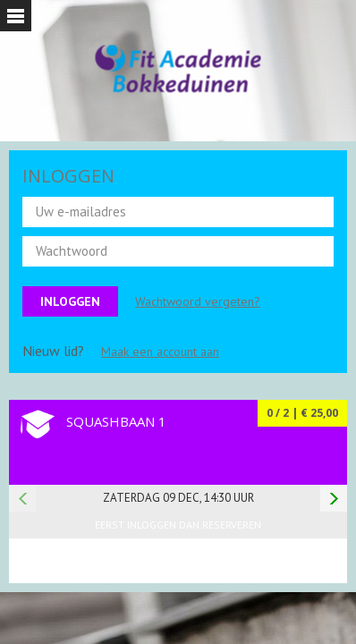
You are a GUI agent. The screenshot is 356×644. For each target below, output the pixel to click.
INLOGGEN (68, 176)
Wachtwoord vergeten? (198, 301)
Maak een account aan (160, 352)
